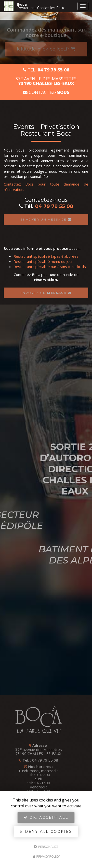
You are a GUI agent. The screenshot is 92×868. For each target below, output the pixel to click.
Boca (46, 6)
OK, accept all (46, 817)
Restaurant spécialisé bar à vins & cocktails (50, 267)
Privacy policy (46, 856)
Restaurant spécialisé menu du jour (43, 261)
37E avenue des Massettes (46, 81)
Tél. (46, 70)
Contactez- (46, 92)
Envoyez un (46, 293)
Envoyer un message (46, 219)
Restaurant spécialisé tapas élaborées (46, 256)
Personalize (46, 846)
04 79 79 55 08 (54, 206)
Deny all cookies (46, 832)
